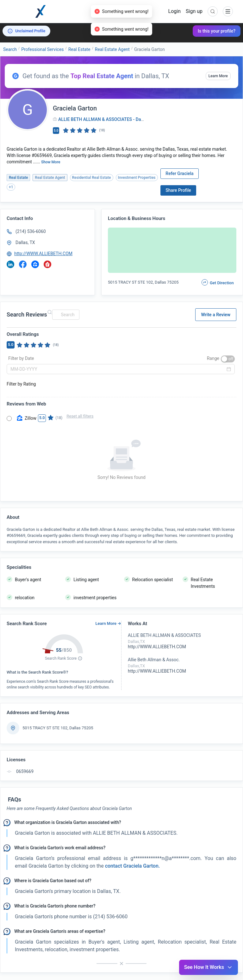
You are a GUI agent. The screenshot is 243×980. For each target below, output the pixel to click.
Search (10, 49)
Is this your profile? (217, 31)
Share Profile (178, 190)
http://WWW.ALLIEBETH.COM (43, 254)
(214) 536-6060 (31, 231)
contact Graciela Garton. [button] (132, 866)
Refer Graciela (179, 173)
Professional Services (42, 49)
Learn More (218, 76)
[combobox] (65, 315)
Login (174, 11)
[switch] (228, 359)
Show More (51, 162)
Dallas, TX (25, 242)
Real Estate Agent (112, 49)
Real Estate (79, 49)
